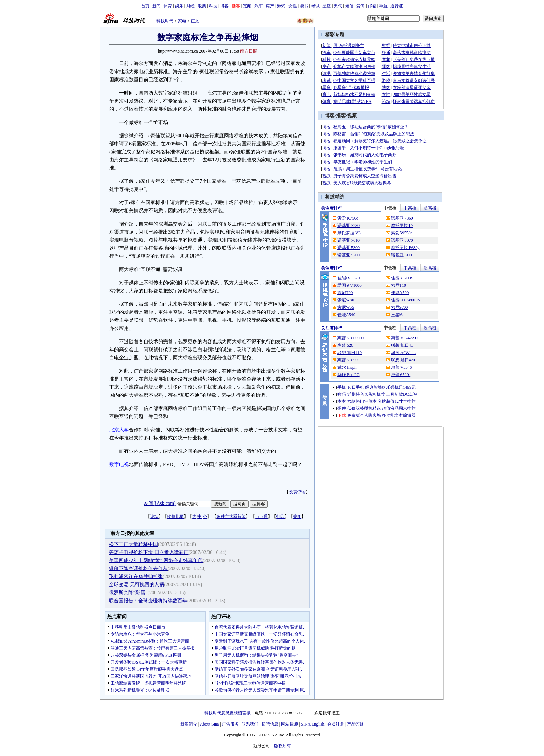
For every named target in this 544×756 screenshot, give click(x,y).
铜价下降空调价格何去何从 (138, 568)
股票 (202, 6)
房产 (270, 6)
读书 (304, 6)
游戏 (281, 6)
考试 (315, 6)
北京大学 (119, 430)
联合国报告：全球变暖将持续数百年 (148, 601)
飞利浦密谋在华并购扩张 (136, 577)
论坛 (154, 516)
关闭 (297, 516)
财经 (190, 6)
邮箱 (372, 6)
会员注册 (336, 724)
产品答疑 (355, 724)
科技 (213, 6)
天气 (338, 6)
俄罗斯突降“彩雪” (128, 593)
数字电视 (119, 464)
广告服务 (230, 724)
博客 (224, 6)
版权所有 (283, 746)
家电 (182, 21)
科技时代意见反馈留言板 (228, 713)
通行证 (397, 6)
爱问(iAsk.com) (159, 503)
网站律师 (290, 724)
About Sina (209, 724)
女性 (293, 6)
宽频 (247, 6)
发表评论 (297, 492)
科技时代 (165, 21)
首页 (145, 6)
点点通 (261, 516)
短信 (349, 6)
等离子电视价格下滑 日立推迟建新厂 (149, 552)
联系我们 (250, 724)
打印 (280, 516)
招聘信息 (270, 724)
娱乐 (179, 6)
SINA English (312, 724)
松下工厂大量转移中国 (133, 544)
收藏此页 (175, 516)
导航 (383, 6)
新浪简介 (189, 724)
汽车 (259, 6)
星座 (327, 6)
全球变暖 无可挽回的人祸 (137, 585)
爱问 (361, 6)
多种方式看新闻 (231, 516)
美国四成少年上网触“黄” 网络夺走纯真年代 (156, 560)
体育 (168, 6)
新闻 (156, 6)
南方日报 (249, 51)
